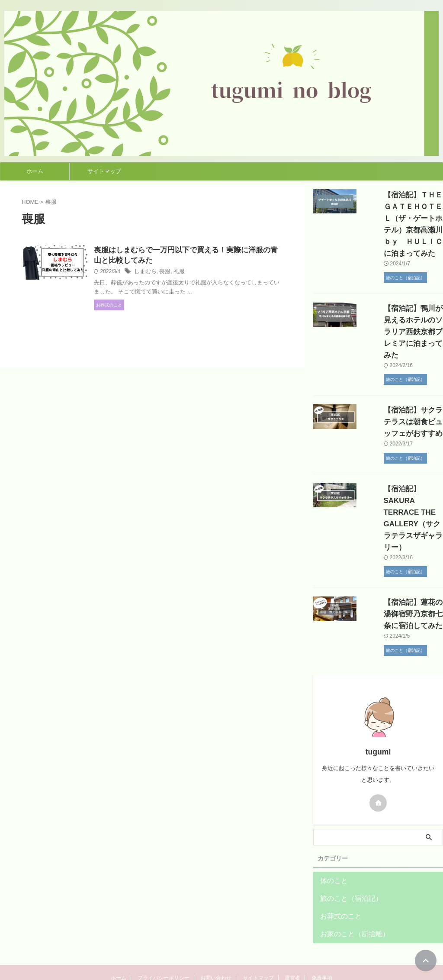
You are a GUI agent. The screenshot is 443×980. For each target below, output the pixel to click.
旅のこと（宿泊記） (345, 852)
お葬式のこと (337, 869)
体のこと (331, 834)
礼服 (196, 273)
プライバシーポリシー (164, 931)
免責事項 (322, 931)
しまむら (165, 273)
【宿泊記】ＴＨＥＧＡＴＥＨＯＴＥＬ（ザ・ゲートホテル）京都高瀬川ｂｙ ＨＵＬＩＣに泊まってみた (401, 218)
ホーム (35, 171)
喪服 (183, 273)
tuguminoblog (222, 952)
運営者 (292, 931)
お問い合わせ (216, 931)
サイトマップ (104, 171)
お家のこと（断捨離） (348, 887)
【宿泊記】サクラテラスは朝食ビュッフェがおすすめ (401, 398)
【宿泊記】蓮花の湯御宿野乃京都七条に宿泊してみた (401, 567)
